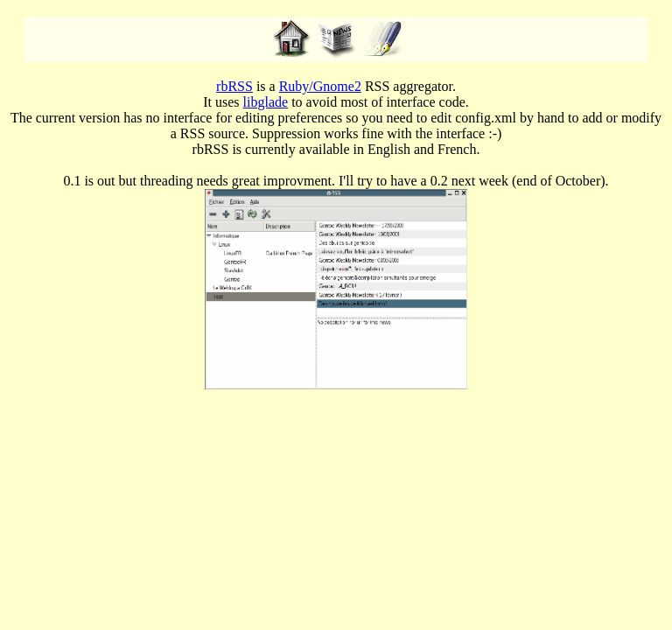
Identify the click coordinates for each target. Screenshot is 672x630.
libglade (266, 102)
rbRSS (234, 86)
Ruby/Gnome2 (320, 86)
